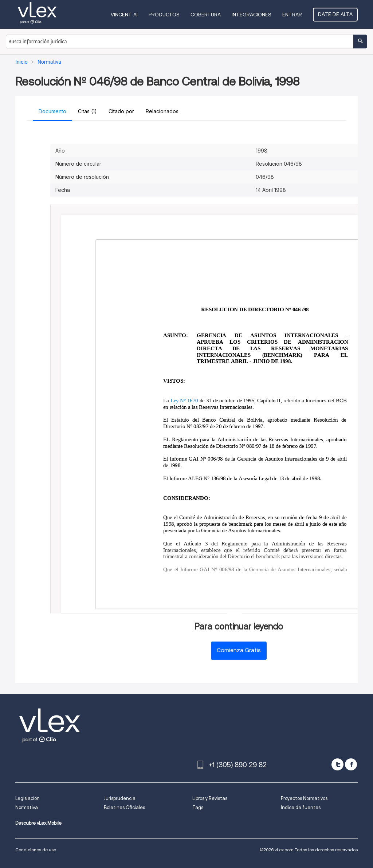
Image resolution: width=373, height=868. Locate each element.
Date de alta (335, 14)
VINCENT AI (124, 15)
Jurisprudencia (120, 798)
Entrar (292, 15)
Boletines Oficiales (124, 807)
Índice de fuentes (301, 807)
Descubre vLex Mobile (38, 823)
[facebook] (351, 764)
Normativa (27, 807)
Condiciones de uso (36, 850)
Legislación (28, 798)
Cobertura (206, 15)
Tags (198, 807)
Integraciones (252, 15)
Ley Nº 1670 (184, 400)
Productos (164, 15)
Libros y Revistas (210, 798)
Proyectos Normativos (304, 798)
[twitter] (337, 764)
